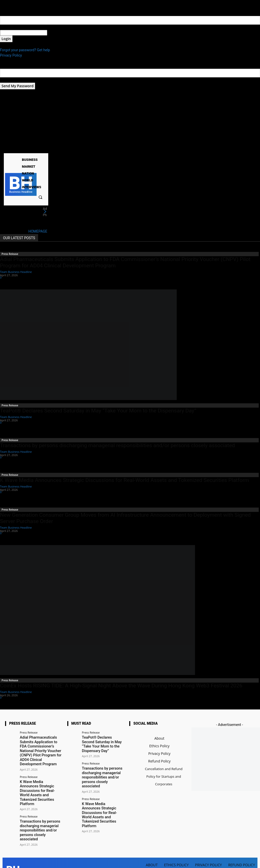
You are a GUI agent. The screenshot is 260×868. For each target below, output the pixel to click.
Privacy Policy (11, 55)
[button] (40, 197)
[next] (45, 212)
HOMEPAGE (38, 231)
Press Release (10, 254)
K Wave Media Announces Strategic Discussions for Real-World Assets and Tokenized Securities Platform (125, 480)
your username (12, 27)
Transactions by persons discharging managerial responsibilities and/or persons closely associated (117, 445)
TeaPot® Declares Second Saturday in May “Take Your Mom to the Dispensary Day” (98, 411)
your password (59, 33)
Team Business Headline (16, 272)
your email (8, 80)
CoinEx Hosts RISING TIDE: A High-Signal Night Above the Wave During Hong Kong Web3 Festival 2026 (121, 686)
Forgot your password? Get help (25, 50)
